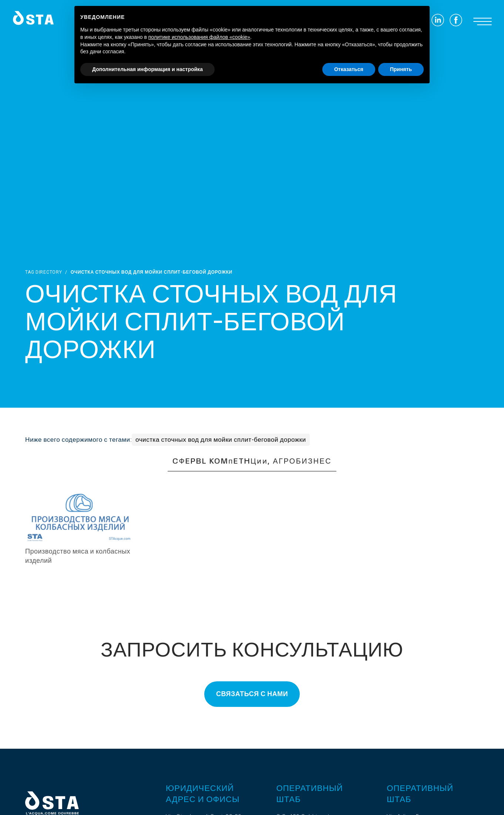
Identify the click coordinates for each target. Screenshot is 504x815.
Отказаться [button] (349, 69)
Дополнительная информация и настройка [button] (147, 69)
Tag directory (43, 272)
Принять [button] (401, 69)
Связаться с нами (252, 694)
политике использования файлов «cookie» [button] (199, 37)
